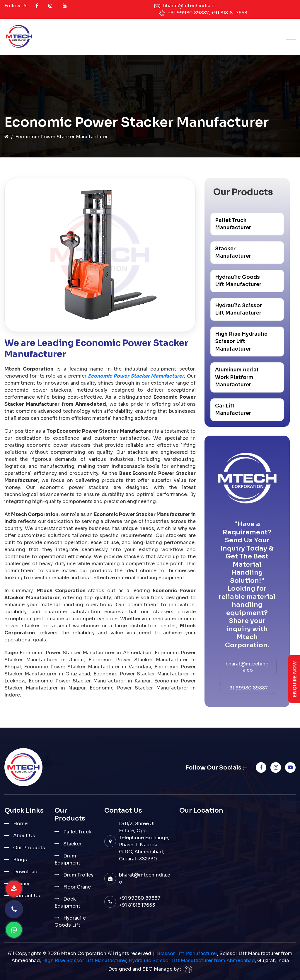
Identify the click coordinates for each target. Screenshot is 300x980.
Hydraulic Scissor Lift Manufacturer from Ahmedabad (192, 961)
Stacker (72, 844)
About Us (24, 836)
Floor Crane (77, 887)
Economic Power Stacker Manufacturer (136, 376)
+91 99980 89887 (188, 13)
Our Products (29, 848)
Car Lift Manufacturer (233, 410)
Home (20, 824)
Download (25, 872)
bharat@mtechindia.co (190, 6)
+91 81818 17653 (229, 13)
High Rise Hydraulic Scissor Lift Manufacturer (241, 342)
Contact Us (27, 896)
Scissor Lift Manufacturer (187, 953)
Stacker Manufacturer (233, 253)
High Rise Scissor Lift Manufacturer (84, 961)
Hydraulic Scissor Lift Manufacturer (238, 309)
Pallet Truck (77, 832)
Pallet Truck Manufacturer (233, 224)
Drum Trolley (78, 875)
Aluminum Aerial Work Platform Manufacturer (237, 377)
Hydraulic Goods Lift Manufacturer (238, 281)
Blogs (20, 860)
